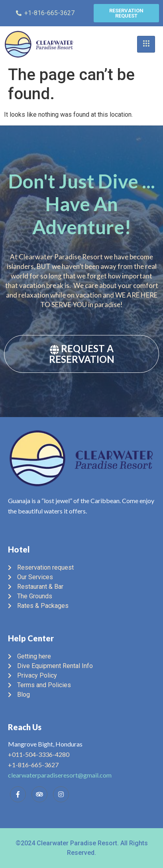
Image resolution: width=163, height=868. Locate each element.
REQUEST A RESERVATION (82, 354)
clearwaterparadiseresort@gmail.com (60, 775)
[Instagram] (61, 794)
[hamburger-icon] (146, 44)
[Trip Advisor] (39, 794)
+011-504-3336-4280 (39, 754)
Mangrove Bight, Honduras (45, 744)
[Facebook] (18, 794)
